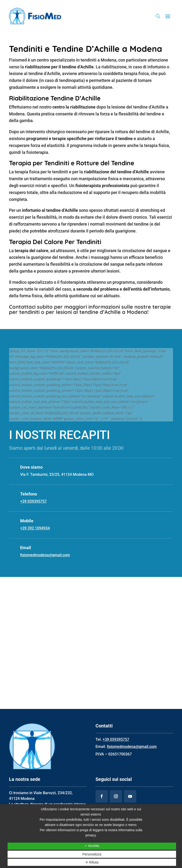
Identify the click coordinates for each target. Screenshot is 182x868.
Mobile (27, 521)
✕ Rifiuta (92, 862)
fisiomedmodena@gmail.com (132, 747)
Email (26, 548)
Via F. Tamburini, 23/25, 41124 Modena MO (57, 474)
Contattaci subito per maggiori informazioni (64, 307)
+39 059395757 (116, 739)
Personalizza (92, 854)
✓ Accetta (92, 846)
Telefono (29, 494)
